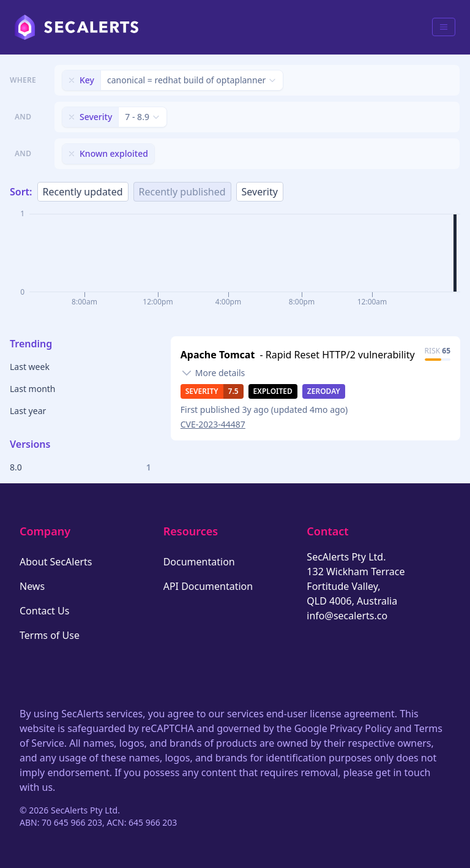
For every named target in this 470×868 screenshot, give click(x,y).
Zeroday (324, 391)
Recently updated (83, 192)
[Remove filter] (72, 80)
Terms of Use (50, 635)
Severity (260, 192)
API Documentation (208, 586)
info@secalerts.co (347, 616)
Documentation (199, 562)
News (32, 586)
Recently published (182, 192)
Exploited (273, 391)
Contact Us (44, 611)
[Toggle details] (213, 373)
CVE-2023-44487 (213, 424)
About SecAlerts (56, 562)
